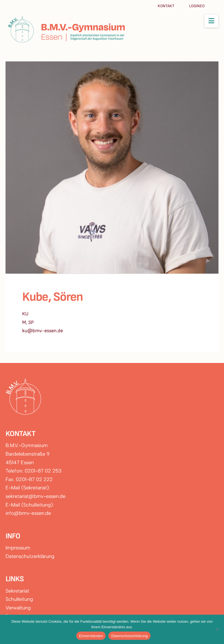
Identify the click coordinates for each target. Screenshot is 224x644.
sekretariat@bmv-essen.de (35, 496)
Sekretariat (17, 591)
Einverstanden (91, 636)
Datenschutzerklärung (30, 556)
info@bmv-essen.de (28, 513)
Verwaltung (18, 608)
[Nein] (217, 629)
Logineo (197, 6)
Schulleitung (19, 599)
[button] (211, 21)
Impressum (18, 548)
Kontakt (166, 6)
